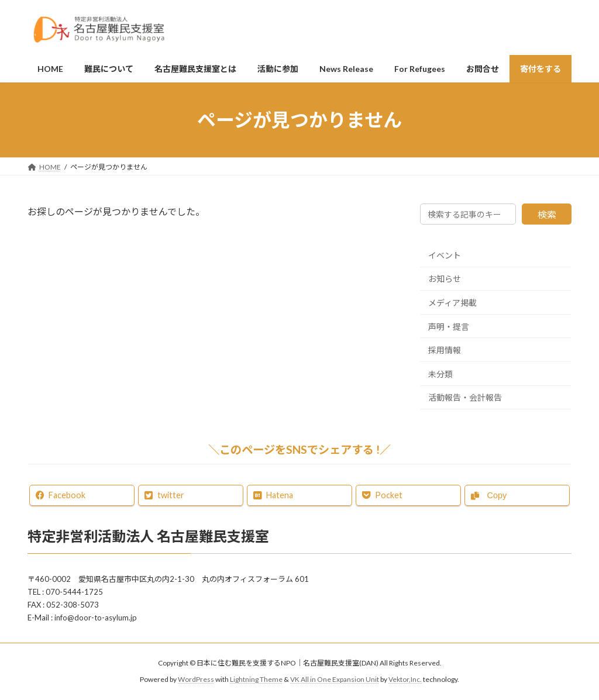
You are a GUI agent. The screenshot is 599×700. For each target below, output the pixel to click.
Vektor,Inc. (405, 680)
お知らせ (445, 279)
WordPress (196, 680)
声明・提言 (449, 327)
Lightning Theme (256, 680)
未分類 (440, 374)
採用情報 (445, 350)
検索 (547, 214)
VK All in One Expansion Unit (335, 680)
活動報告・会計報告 (465, 398)
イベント (445, 255)
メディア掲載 (452, 303)
